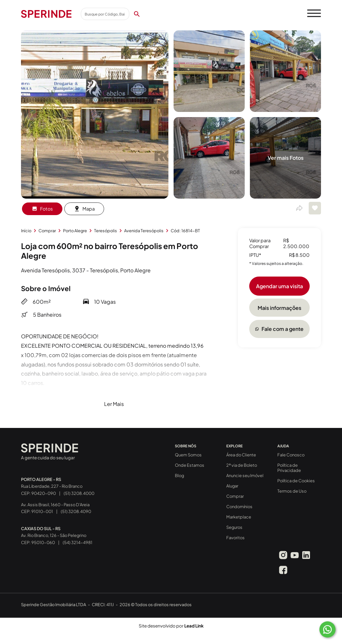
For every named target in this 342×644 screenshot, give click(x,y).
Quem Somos (188, 455)
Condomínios (239, 507)
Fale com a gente (279, 329)
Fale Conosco (291, 455)
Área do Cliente (241, 455)
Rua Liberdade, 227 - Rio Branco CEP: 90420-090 (52, 486)
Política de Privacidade (289, 468)
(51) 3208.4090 (76, 511)
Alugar (232, 486)
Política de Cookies (296, 481)
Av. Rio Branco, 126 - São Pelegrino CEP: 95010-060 (54, 536)
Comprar (235, 496)
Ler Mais (114, 404)
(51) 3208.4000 (79, 493)
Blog (179, 475)
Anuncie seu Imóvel (245, 475)
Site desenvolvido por (171, 626)
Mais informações (279, 308)
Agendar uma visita (279, 286)
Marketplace (239, 517)
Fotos (42, 209)
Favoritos (235, 538)
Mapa (84, 209)
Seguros (234, 527)
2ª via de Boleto (242, 465)
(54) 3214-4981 (78, 542)
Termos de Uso (292, 491)
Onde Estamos (190, 465)
